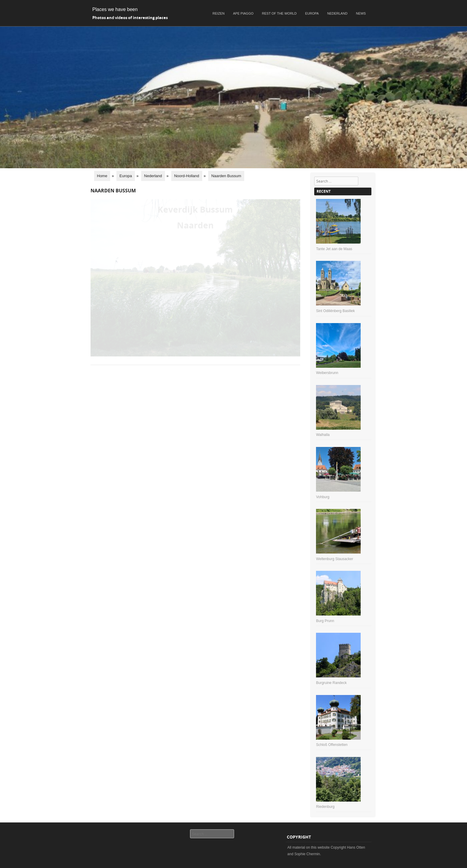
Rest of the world (279, 13)
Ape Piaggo (243, 13)
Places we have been (115, 9)
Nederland (337, 13)
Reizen (219, 13)
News (361, 13)
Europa (312, 13)
